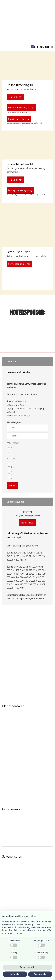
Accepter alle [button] (40, 974)
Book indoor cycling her (19, 119)
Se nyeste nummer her (19, 264)
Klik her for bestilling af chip (21, 107)
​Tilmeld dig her (15, 97)
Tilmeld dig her (15, 180)
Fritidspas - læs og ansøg (20, 190)
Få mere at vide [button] (28, 967)
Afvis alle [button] (15, 974)
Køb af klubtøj (27, 523)
